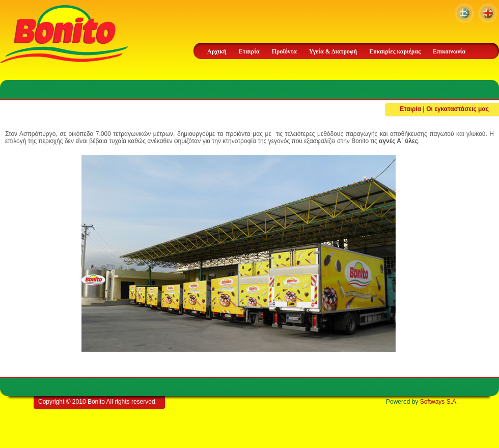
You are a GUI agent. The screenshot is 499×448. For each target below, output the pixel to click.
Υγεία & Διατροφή (333, 51)
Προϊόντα (284, 51)
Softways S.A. (439, 402)
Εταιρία (249, 51)
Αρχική (217, 51)
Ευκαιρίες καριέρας (395, 51)
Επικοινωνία (449, 51)
